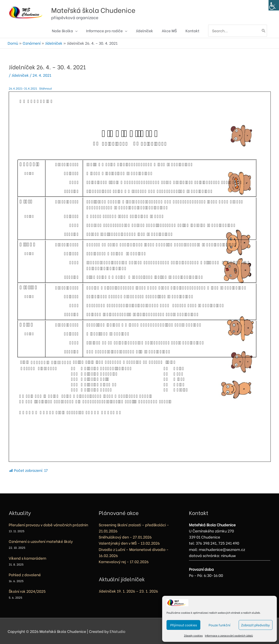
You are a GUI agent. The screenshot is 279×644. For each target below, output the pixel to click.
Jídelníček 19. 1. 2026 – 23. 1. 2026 (128, 590)
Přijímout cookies (184, 625)
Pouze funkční (219, 625)
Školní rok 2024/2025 (27, 590)
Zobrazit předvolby (255, 625)
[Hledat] (263, 31)
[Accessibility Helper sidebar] (274, 5)
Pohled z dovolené (25, 574)
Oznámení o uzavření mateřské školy (41, 541)
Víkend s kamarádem (27, 557)
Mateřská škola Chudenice (105, 8)
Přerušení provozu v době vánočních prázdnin (48, 524)
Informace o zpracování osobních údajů (229, 635)
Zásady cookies (193, 635)
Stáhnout (47, 88)
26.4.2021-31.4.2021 (23, 88)
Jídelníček (20, 74)
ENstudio (117, 631)
